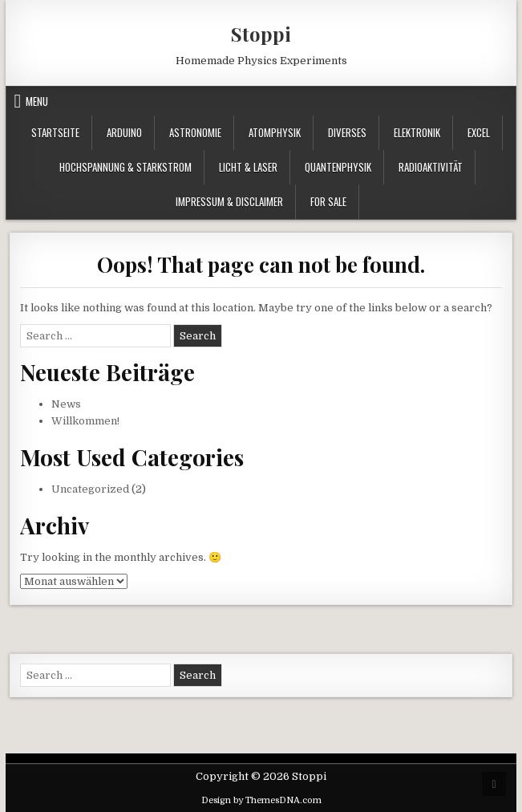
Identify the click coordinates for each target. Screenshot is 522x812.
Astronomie (195, 132)
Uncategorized (90, 489)
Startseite (55, 132)
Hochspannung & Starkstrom (125, 167)
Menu (37, 101)
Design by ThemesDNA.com (261, 800)
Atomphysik (275, 132)
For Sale (328, 201)
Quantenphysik (338, 167)
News (66, 404)
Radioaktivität (431, 167)
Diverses (347, 132)
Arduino (124, 132)
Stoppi (261, 34)
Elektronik (417, 132)
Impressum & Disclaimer (229, 201)
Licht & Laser (248, 167)
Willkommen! (85, 421)
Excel (479, 132)
